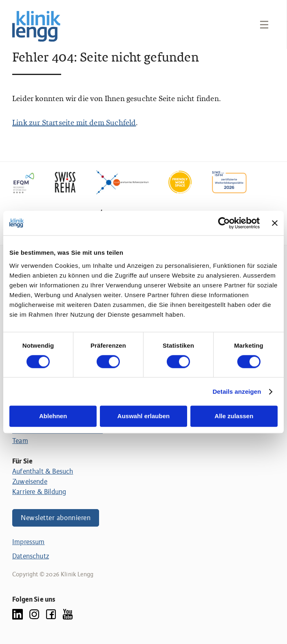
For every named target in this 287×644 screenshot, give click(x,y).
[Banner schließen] (275, 223)
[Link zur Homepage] (36, 26)
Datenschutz (31, 556)
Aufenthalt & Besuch (43, 471)
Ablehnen (53, 416)
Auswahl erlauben (143, 416)
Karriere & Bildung (39, 492)
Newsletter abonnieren (56, 518)
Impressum (29, 542)
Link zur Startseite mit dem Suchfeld (74, 123)
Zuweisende (30, 482)
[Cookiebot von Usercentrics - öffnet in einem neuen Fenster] (224, 223)
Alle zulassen (234, 416)
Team (20, 441)
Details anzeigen (237, 391)
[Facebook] (51, 614)
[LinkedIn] (18, 614)
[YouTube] (68, 614)
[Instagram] (34, 614)
